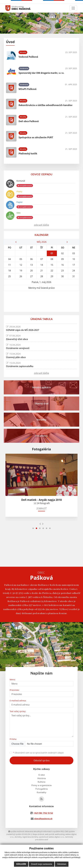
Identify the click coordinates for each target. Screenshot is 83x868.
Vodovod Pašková (28, 57)
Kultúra (41, 782)
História (42, 778)
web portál (49, 834)
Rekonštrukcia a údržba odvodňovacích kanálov (45, 105)
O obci (42, 775)
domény (18, 837)
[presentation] (40, 524)
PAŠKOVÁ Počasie (41, 301)
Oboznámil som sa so (38, 753)
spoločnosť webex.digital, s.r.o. (52, 837)
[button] (33, 528)
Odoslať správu (42, 760)
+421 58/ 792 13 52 (43, 813)
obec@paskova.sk (43, 819)
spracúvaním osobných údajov (49, 753)
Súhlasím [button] (21, 864)
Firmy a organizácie (41, 785)
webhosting (60, 834)
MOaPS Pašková (28, 89)
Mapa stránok (38, 834)
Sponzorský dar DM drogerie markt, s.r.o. (41, 73)
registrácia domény (30, 837)
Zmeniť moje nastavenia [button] (42, 864)
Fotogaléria (42, 789)
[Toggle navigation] (73, 8)
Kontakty (41, 792)
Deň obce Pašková (29, 121)
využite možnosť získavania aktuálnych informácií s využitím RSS (36, 831)
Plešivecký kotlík (28, 154)
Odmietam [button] (62, 864)
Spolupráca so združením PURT (36, 137)
